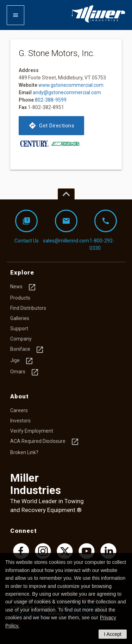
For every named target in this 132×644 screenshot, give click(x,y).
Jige (22, 361)
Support (19, 329)
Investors (20, 421)
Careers (19, 410)
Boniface (27, 350)
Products (20, 298)
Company (21, 339)
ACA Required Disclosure (45, 442)
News (23, 287)
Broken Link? (24, 452)
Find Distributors (28, 308)
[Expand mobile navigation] (15, 15)
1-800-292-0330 (103, 230)
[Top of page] (66, 194)
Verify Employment (32, 431)
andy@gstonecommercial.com (67, 92)
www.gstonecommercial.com (71, 85)
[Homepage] (98, 21)
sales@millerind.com (66, 227)
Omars (25, 372)
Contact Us (27, 227)
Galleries (20, 318)
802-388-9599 (51, 100)
